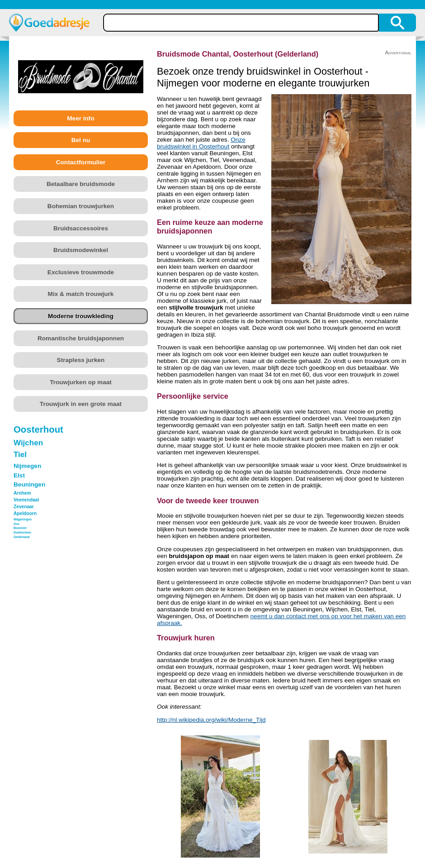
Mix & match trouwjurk (81, 294)
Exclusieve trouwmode (81, 272)
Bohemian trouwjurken (81, 206)
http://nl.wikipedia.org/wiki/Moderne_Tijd (211, 720)
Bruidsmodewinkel (81, 250)
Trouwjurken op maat (81, 382)
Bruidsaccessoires (81, 228)
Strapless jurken (81, 360)
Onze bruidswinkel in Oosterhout (201, 143)
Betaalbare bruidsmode (81, 184)
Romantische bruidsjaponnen (81, 338)
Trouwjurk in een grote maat (81, 404)
